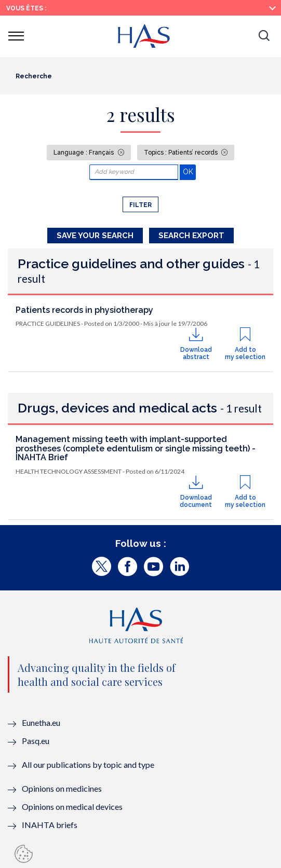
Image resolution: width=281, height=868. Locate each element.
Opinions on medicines (62, 788)
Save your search (95, 236)
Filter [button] (140, 205)
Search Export (191, 236)
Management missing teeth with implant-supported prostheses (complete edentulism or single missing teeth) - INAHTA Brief (136, 448)
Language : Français (84, 153)
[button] (264, 36)
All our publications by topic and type (88, 764)
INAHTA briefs (50, 825)
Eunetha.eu (41, 722)
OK (189, 171)
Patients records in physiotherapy (84, 310)
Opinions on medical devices (72, 807)
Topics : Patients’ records (182, 153)
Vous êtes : (26, 8)
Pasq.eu (36, 741)
